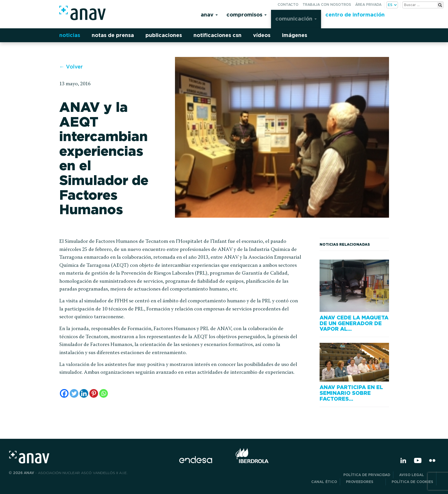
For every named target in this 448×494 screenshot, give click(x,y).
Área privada (368, 4)
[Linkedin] (84, 393)
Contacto (288, 4)
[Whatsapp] (104, 393)
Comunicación (296, 19)
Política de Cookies (412, 482)
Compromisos (247, 15)
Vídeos (262, 35)
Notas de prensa (113, 35)
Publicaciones (164, 35)
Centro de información (355, 15)
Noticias (70, 35)
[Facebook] (64, 393)
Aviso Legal (416, 475)
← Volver (71, 67)
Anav (209, 15)
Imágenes (295, 35)
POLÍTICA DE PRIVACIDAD (367, 475)
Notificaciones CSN (217, 35)
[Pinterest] (94, 393)
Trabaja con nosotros (327, 4)
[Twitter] (74, 393)
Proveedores (364, 482)
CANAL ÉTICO (324, 482)
